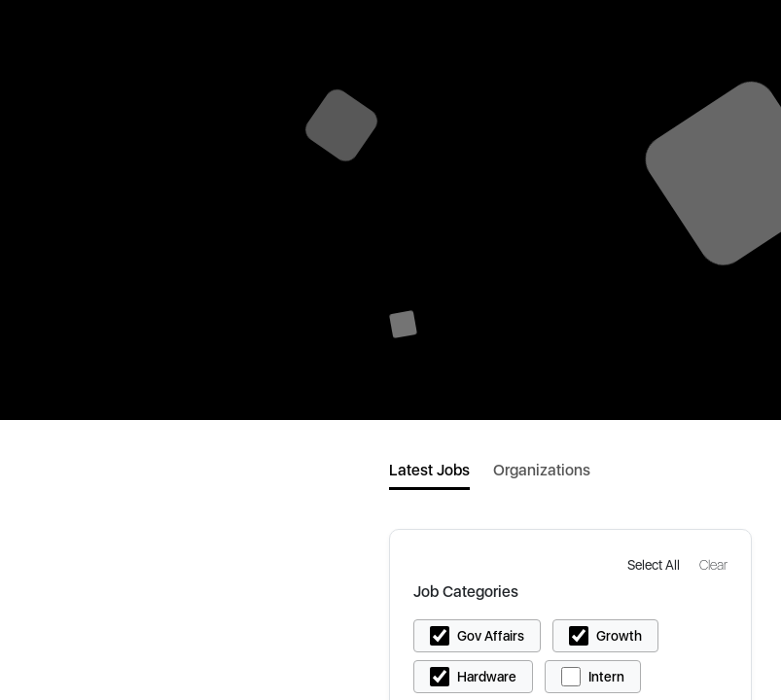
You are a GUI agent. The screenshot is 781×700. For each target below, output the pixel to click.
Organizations (542, 470)
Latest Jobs (429, 470)
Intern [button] (606, 677)
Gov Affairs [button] (491, 636)
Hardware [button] (487, 677)
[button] (656, 564)
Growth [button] (619, 636)
